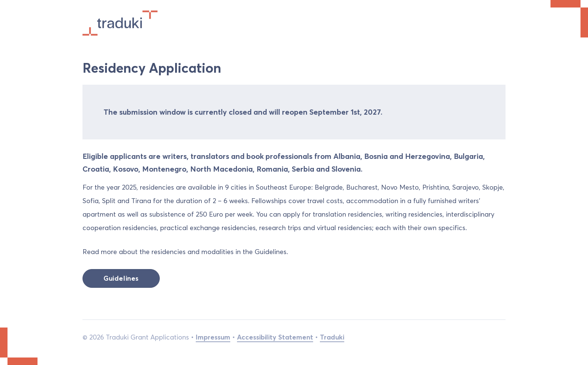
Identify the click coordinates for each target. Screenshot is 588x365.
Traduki (332, 337)
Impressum (213, 337)
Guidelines (121, 278)
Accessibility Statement (275, 337)
